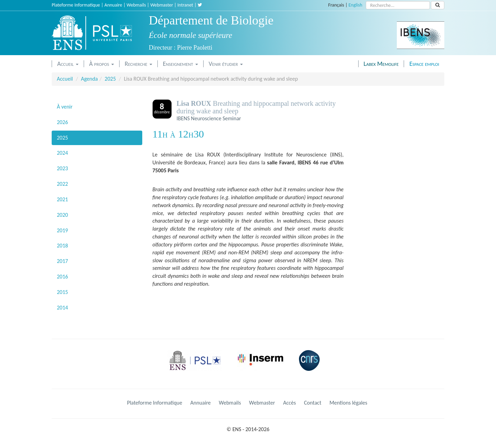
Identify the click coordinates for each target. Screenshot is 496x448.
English (355, 5)
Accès (290, 403)
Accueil (68, 64)
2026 (62, 122)
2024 (62, 153)
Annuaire (113, 5)
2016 (62, 277)
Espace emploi (424, 64)
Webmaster (162, 5)
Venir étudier (226, 64)
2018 (62, 246)
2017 (62, 261)
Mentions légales (348, 403)
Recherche (138, 64)
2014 (62, 308)
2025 (110, 79)
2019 (62, 230)
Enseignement (180, 64)
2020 (62, 215)
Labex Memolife (381, 64)
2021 (62, 199)
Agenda (89, 79)
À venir (65, 107)
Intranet (185, 5)
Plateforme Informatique (76, 5)
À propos (102, 64)
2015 (62, 292)
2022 (62, 184)
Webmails (136, 5)
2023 (62, 168)
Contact (313, 403)
